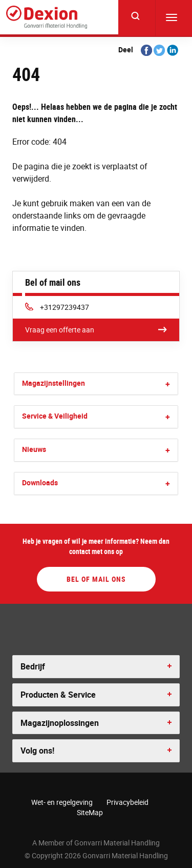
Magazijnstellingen (54, 383)
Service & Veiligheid (55, 416)
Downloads (40, 482)
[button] (168, 384)
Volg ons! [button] (37, 751)
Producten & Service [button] (58, 695)
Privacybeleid (127, 802)
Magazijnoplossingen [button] (60, 723)
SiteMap (90, 812)
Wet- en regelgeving (62, 802)
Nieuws (34, 449)
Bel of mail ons (96, 579)
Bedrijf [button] (33, 666)
